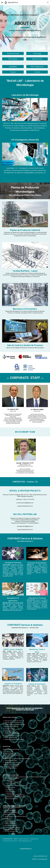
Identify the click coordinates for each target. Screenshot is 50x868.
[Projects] (13, 72)
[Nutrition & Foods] (13, 53)
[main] (25, 16)
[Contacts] (37, 72)
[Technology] (37, 53)
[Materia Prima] (37, 59)
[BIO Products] (13, 59)
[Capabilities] (13, 67)
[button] (2, 2)
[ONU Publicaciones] (37, 67)
